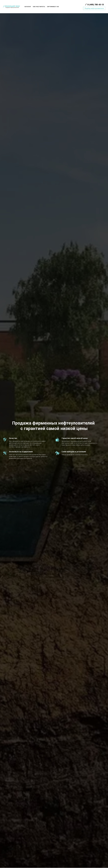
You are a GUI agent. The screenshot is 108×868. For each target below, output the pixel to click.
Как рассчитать (39, 7)
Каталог (28, 7)
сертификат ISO (53, 7)
